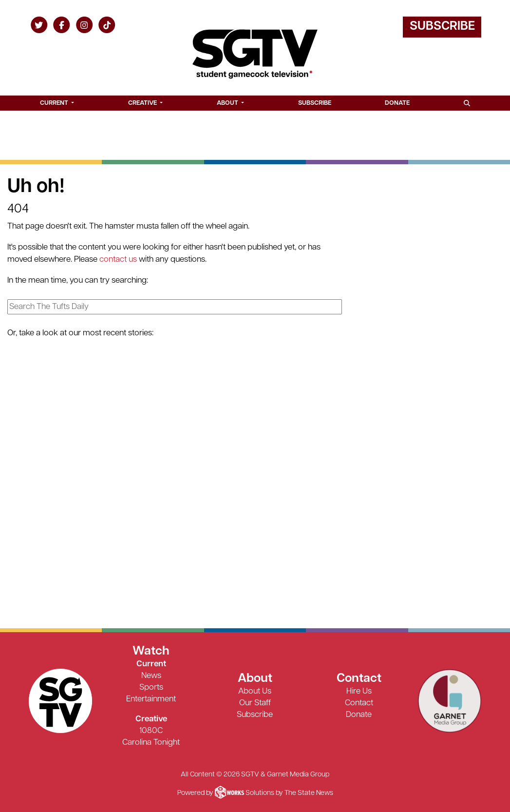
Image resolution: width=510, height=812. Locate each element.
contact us (118, 260)
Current (151, 664)
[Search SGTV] (467, 103)
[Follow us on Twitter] (39, 25)
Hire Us (359, 691)
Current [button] (55, 103)
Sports (151, 687)
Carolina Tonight (151, 743)
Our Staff (255, 703)
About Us (255, 691)
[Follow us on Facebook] (62, 25)
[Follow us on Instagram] (85, 25)
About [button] (228, 103)
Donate (397, 103)
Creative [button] (143, 103)
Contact (359, 703)
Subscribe (442, 27)
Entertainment (151, 699)
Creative (151, 719)
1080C (151, 731)
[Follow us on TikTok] (107, 25)
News (151, 676)
